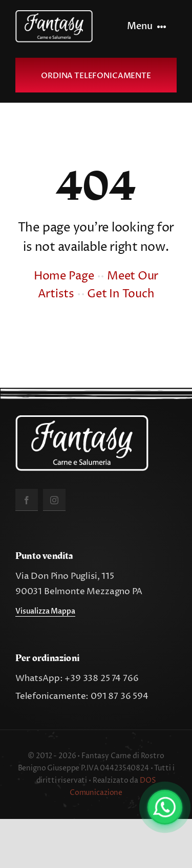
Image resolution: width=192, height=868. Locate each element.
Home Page (64, 276)
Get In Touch (121, 294)
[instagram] (54, 500)
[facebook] (27, 500)
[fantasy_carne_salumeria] (54, 14)
